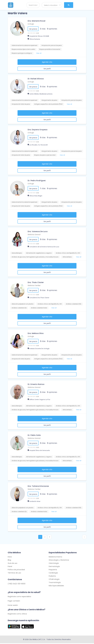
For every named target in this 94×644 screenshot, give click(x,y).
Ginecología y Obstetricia (59, 561)
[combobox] (52, 5)
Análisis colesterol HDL (74, 304)
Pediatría (52, 577)
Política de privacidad (16, 570)
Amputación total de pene (21, 104)
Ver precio (33, 29)
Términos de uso (14, 573)
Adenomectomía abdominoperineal (24, 45)
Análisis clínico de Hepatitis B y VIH (68, 253)
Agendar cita (47, 62)
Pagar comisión (14, 602)
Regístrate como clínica (17, 614)
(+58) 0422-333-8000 (17, 584)
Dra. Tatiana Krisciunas (38, 486)
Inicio (10, 557)
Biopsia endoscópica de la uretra (23, 49)
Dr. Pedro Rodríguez (37, 181)
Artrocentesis (67, 257)
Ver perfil (47, 69)
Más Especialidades (56, 586)
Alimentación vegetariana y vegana (39, 253)
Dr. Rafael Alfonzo (36, 79)
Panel (10, 567)
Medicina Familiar (34, 285)
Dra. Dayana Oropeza (37, 130)
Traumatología (55, 583)
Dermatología (54, 567)
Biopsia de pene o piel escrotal (45, 155)
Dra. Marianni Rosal (36, 21)
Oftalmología (54, 580)
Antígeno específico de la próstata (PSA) (48, 104)
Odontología (54, 564)
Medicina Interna (55, 557)
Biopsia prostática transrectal (50, 49)
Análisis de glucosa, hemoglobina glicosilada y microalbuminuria (35, 257)
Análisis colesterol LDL (19, 308)
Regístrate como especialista (19, 597)
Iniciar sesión (13, 606)
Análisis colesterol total (39, 308)
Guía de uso (13, 564)
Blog (9, 561)
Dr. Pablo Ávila (34, 435)
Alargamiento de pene (49, 100)
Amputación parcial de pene (52, 45)
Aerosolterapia (17, 253)
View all (39, 53)
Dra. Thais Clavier (36, 282)
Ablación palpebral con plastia (23, 304)
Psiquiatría (53, 570)
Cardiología (53, 573)
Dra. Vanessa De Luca (38, 231)
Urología (31, 24)
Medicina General (34, 234)
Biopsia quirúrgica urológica (22, 53)
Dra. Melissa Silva (36, 333)
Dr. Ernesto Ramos (36, 384)
